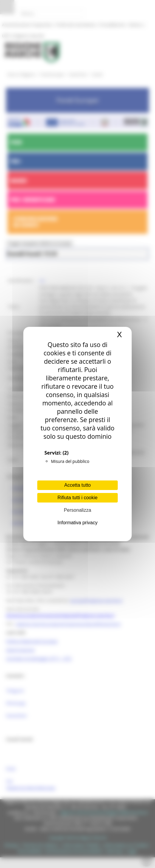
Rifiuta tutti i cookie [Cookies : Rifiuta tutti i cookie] (77, 498)
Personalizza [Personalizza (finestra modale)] (77, 510)
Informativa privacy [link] (77, 523)
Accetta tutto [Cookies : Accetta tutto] (78, 485)
